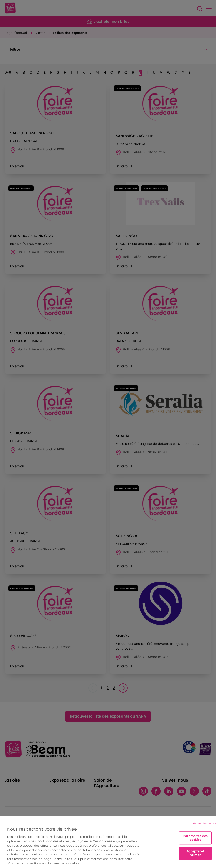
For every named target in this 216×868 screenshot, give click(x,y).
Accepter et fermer (195, 853)
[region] (108, 842)
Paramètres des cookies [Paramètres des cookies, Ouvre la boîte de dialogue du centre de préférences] (195, 838)
